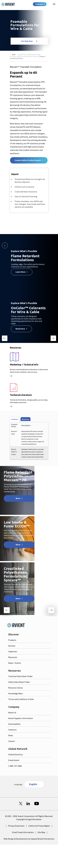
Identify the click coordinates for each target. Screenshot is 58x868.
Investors (12, 730)
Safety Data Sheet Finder (19, 682)
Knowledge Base (15, 693)
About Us (12, 713)
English (33, 784)
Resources (13, 657)
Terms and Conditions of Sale (21, 699)
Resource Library (16, 688)
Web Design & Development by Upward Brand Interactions (29, 839)
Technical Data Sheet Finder (20, 676)
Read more (20, 329)
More (18, 498)
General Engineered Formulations (29, 57)
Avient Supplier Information (21, 718)
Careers (12, 741)
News (11, 735)
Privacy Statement (16, 826)
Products (25, 55)
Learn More (21, 272)
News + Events (15, 663)
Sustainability (14, 724)
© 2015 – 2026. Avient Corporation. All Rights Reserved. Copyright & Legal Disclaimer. (29, 818)
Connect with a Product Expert (28, 160)
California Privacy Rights (39, 826)
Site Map (41, 832)
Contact (39, 4)
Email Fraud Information (23, 832)
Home (19, 55)
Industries (13, 651)
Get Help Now (27, 41)
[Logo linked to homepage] (8, 4)
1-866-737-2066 (15, 766)
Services (12, 646)
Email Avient (14, 760)
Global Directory (15, 754)
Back (14, 55)
